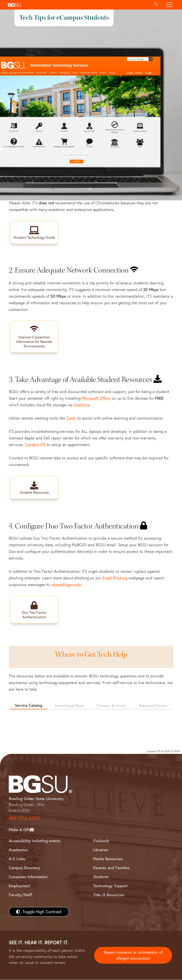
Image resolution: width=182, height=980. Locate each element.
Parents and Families (111, 868)
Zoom (71, 418)
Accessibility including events (35, 841)
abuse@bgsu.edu (66, 585)
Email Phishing (115, 578)
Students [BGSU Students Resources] (101, 877)
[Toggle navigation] (170, 5)
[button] (77, 5)
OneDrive (82, 405)
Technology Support (110, 886)
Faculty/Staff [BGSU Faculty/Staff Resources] (20, 895)
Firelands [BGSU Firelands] (101, 841)
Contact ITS (35, 445)
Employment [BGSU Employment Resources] (19, 886)
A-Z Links (17, 859)
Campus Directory (24, 868)
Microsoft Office (96, 398)
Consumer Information (28, 877)
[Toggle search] (156, 5)
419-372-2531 (24, 818)
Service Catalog (29, 705)
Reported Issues (153, 706)
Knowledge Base (70, 706)
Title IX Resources (109, 895)
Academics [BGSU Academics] (18, 850)
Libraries (101, 850)
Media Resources (108, 859)
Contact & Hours (111, 706)
